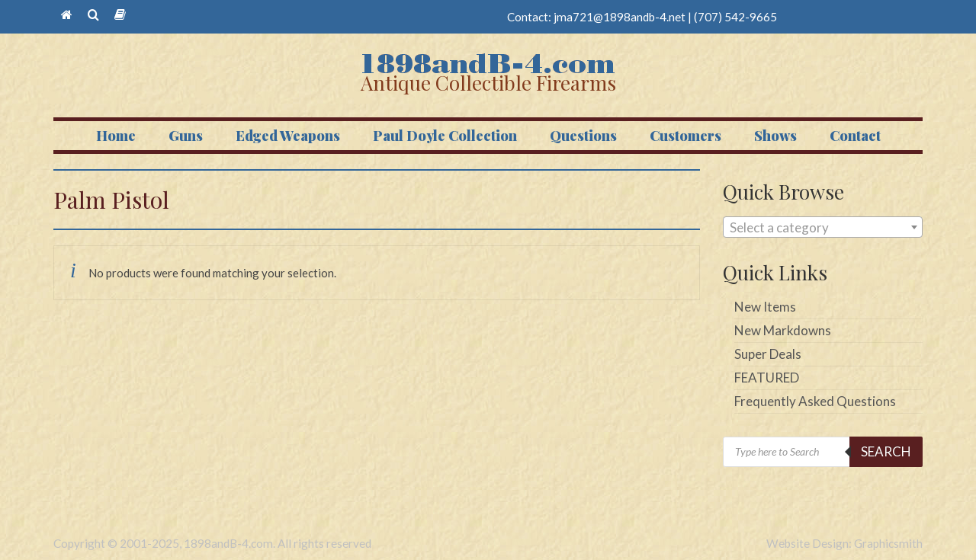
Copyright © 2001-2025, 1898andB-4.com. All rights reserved (212, 543)
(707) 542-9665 (735, 17)
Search (886, 451)
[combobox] (823, 227)
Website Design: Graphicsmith (844, 543)
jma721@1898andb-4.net (620, 17)
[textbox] (823, 228)
